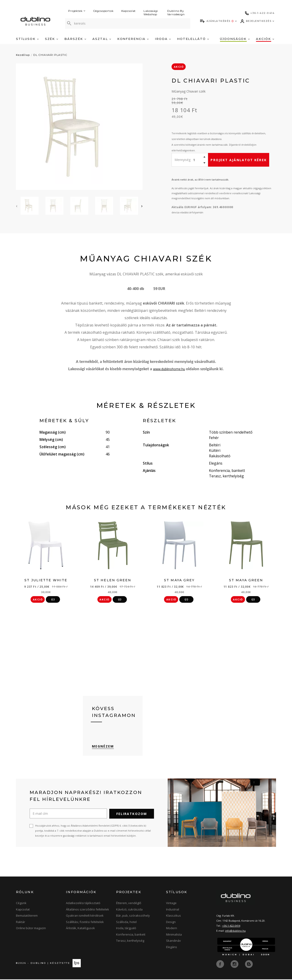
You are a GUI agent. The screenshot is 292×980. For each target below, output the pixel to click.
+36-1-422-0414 (231, 927)
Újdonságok (235, 39)
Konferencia (133, 39)
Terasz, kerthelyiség (130, 942)
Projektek (77, 11)
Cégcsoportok (103, 11)
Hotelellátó (193, 39)
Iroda (163, 39)
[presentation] (17, 206)
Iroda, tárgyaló (126, 929)
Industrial (173, 910)
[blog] (249, 965)
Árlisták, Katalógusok (80, 929)
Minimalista (174, 935)
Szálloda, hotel (126, 923)
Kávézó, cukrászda (129, 910)
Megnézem (103, 747)
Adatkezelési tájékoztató (83, 904)
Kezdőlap (23, 55)
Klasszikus (173, 917)
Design (171, 923)
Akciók (265, 39)
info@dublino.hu (235, 932)
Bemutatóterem (27, 917)
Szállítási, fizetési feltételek (85, 923)
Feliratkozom (132, 815)
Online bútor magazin (31, 929)
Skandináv (173, 942)
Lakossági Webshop (151, 13)
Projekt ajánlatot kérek (239, 160)
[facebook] (221, 965)
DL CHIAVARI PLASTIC (50, 55)
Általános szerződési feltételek (87, 910)
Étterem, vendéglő (129, 904)
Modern (172, 929)
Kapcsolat (129, 11)
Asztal (102, 39)
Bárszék (75, 39)
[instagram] (235, 965)
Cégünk (21, 904)
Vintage (171, 904)
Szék (52, 39)
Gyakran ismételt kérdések (85, 917)
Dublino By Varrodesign (176, 13)
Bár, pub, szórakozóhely (133, 917)
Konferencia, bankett (131, 935)
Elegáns (172, 948)
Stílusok (27, 39)
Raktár (21, 923)
